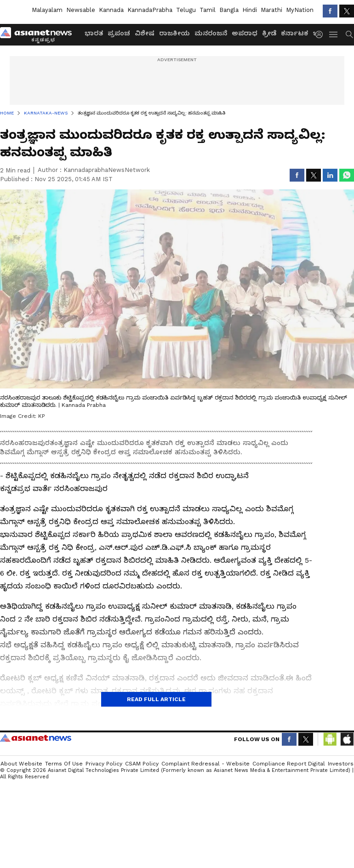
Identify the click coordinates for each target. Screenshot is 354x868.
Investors (341, 764)
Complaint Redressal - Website (206, 764)
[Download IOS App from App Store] (347, 739)
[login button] (321, 34)
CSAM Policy (142, 764)
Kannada (111, 10)
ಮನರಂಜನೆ (211, 33)
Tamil (208, 10)
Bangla (229, 10)
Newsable (81, 10)
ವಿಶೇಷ (145, 33)
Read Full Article (156, 699)
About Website (21, 764)
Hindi (250, 10)
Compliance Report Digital (289, 764)
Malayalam (47, 10)
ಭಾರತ (94, 33)
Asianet (36, 738)
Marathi (271, 10)
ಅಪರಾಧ (245, 33)
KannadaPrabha (150, 10)
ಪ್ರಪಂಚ (119, 33)
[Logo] (39, 34)
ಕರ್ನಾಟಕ (294, 33)
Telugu (186, 10)
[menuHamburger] (334, 34)
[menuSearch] (349, 34)
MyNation (300, 10)
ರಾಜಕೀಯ (174, 33)
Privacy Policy (104, 764)
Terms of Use (64, 764)
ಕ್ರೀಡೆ (269, 33)
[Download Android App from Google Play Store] (330, 739)
